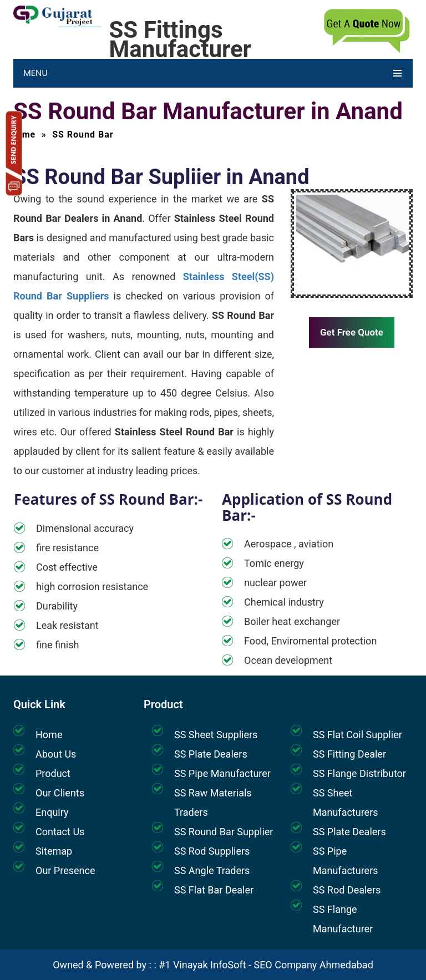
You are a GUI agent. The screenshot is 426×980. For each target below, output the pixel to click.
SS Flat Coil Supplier (357, 735)
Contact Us (60, 832)
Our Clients (60, 793)
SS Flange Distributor (359, 773)
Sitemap (54, 851)
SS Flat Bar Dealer (214, 890)
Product (53, 773)
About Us (56, 754)
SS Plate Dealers (211, 754)
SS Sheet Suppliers (216, 735)
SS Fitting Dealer (349, 754)
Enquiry (52, 812)
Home (49, 735)
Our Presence (65, 870)
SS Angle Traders (212, 870)
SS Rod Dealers (347, 890)
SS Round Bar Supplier (224, 832)
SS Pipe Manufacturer (222, 773)
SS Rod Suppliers (212, 851)
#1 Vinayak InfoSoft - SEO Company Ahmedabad (266, 965)
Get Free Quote (352, 332)
